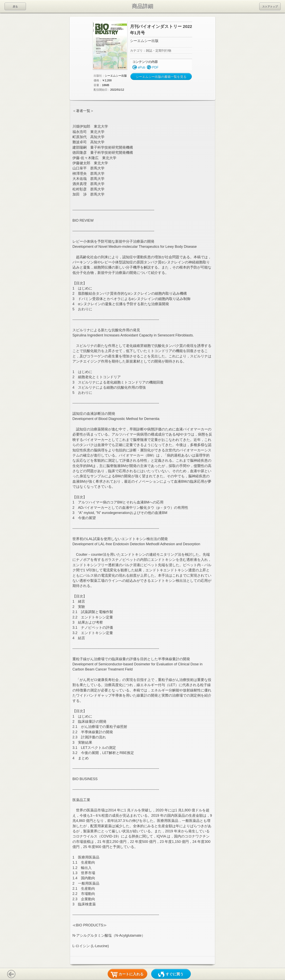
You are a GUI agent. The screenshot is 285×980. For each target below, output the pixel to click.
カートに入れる (131, 974)
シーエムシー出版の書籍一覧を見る (161, 77)
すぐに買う (175, 974)
